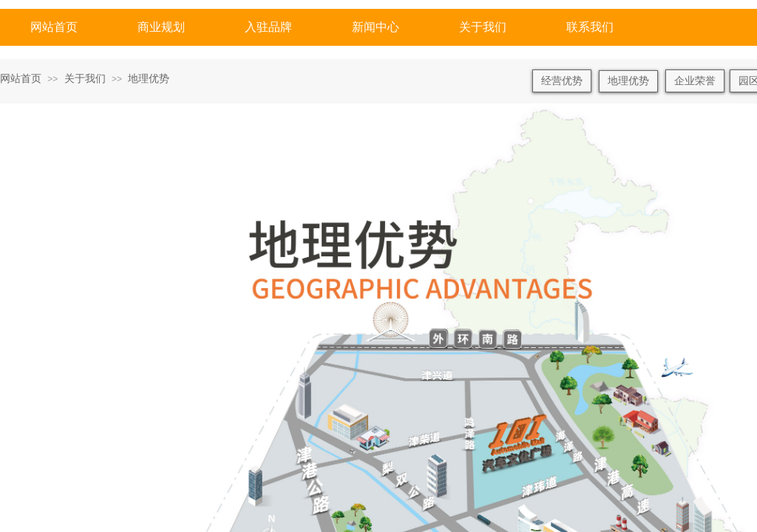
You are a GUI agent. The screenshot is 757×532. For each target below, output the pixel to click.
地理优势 (149, 79)
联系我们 (590, 27)
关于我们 (483, 27)
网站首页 (54, 27)
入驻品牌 (268, 27)
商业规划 (161, 27)
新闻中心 (376, 27)
